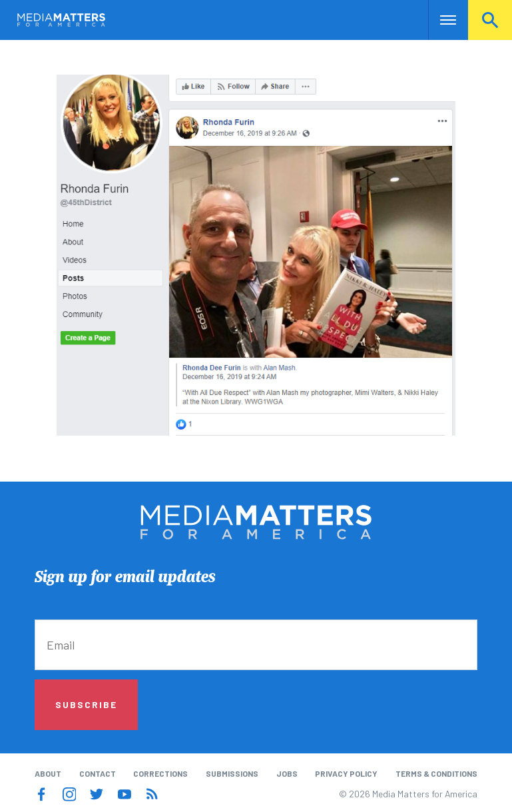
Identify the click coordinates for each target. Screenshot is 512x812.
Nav (440, 20)
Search (490, 20)
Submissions (232, 773)
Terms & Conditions (436, 773)
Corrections (160, 773)
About (48, 773)
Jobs (287, 773)
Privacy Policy (346, 773)
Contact (98, 773)
